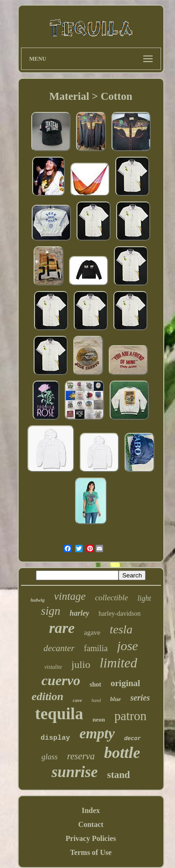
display (55, 738)
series (140, 698)
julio (81, 664)
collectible (112, 598)
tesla (121, 629)
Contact (91, 824)
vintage (70, 596)
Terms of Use (91, 852)
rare (62, 628)
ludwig (38, 600)
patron (130, 716)
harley (79, 613)
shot (95, 684)
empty (97, 733)
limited (118, 663)
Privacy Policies (91, 838)
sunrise (74, 772)
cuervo (61, 680)
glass (50, 757)
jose (128, 646)
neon (99, 719)
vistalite (53, 667)
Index (91, 810)
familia (96, 648)
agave (92, 632)
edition (48, 696)
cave (77, 700)
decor (133, 739)
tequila (59, 714)
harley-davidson (119, 614)
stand (119, 775)
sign (51, 611)
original (125, 683)
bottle (122, 753)
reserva (81, 756)
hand (96, 700)
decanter (59, 648)
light (144, 598)
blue (115, 699)
